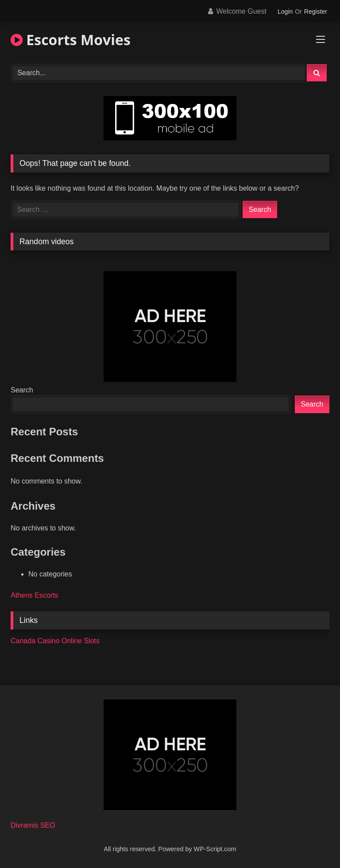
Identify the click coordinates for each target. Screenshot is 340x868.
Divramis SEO (33, 825)
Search (22, 390)
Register (316, 12)
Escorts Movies (71, 40)
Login (285, 12)
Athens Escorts (35, 595)
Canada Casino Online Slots (55, 641)
